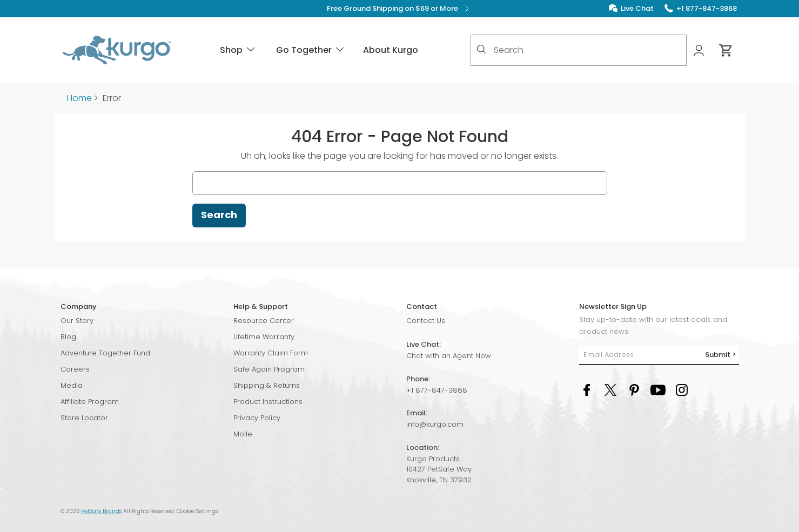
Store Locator (84, 418)
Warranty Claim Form (271, 353)
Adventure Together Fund (105, 353)
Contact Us (426, 321)
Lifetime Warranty (264, 337)
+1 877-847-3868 (437, 390)
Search (219, 215)
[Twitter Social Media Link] (610, 389)
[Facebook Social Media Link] (587, 389)
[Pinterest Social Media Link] (634, 389)
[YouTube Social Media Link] (658, 389)
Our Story (77, 321)
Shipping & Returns (267, 385)
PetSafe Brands (101, 511)
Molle (243, 434)
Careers (75, 369)
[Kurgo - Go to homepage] (117, 50)
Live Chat (637, 8)
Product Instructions (268, 402)
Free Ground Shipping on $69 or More (399, 9)
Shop (238, 50)
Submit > (721, 355)
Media (72, 385)
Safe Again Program (269, 369)
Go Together (311, 50)
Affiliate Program (90, 402)
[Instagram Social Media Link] (682, 389)
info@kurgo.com (435, 424)
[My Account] (700, 50)
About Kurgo (391, 50)
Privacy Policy (257, 418)
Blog (68, 337)
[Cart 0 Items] (726, 50)
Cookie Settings (197, 511)
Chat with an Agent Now (449, 356)
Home (79, 98)
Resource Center (264, 321)
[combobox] (579, 50)
